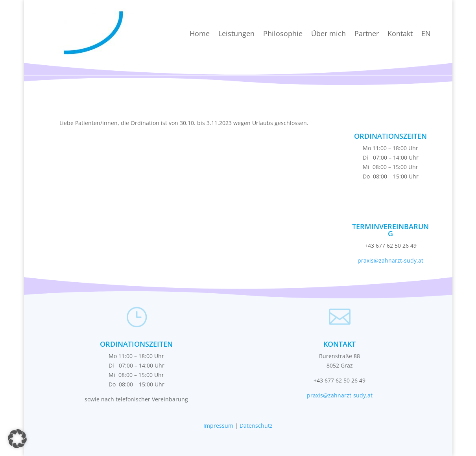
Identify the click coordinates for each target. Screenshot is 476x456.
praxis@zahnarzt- (381, 260)
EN (426, 33)
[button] (17, 439)
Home (200, 33)
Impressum (218, 426)
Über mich (328, 33)
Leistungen (236, 33)
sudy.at (414, 260)
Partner (367, 33)
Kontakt (400, 33)
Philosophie (283, 33)
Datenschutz (256, 426)
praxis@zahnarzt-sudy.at (340, 395)
